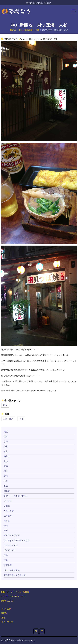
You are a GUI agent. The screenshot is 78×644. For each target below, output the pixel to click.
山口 (6, 481)
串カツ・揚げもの (12, 535)
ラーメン (8, 501)
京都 (6, 442)
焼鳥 (6, 560)
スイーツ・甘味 (11, 545)
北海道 (7, 491)
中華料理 (8, 565)
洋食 (6, 530)
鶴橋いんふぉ (7, 601)
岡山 (6, 471)
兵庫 (37, 30)
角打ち (7, 521)
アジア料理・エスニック (15, 575)
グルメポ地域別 (26, 30)
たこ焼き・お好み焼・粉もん (17, 540)
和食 (5, 405)
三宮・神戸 (8, 419)
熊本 (6, 486)
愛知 (6, 461)
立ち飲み (8, 516)
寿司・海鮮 (9, 511)
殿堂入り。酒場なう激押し (16, 496)
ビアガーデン (10, 550)
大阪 (6, 432)
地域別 (4, 613)
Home (13, 30)
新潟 (6, 466)
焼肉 (6, 555)
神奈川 (7, 456)
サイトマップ (7, 622)
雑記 (3, 618)
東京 (6, 451)
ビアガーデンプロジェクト (13, 596)
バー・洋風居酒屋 (12, 570)
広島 (6, 476)
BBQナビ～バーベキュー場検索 (15, 592)
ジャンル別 (6, 609)
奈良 (6, 446)
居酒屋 (7, 506)
